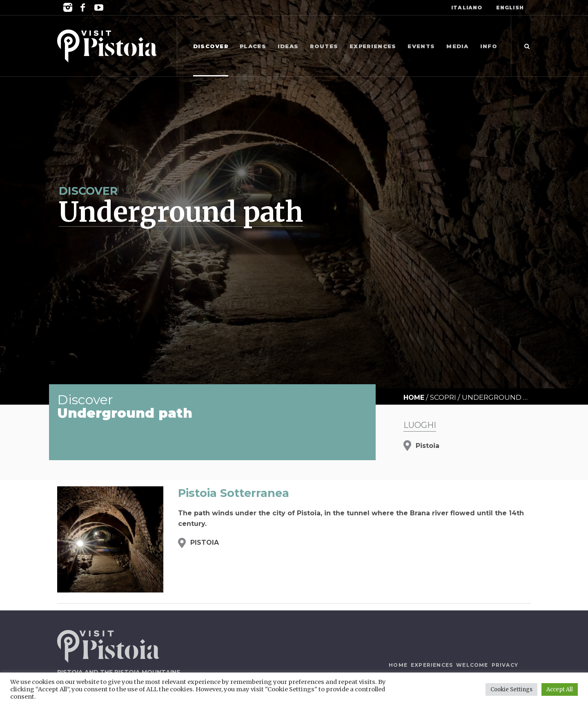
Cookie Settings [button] (511, 689)
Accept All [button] (560, 689)
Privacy (505, 665)
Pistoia (428, 446)
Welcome (472, 665)
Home (414, 398)
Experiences (432, 665)
